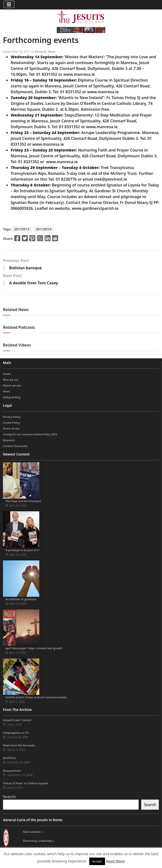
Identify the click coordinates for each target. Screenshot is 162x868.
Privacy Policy (12, 417)
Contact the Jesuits (15, 446)
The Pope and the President (23, 501)
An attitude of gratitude (21, 599)
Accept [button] (97, 861)
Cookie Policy (12, 423)
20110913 (22, 229)
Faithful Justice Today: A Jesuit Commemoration (36, 697)
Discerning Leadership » (39, 841)
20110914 (44, 229)
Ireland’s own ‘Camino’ (17, 720)
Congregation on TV (16, 733)
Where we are (12, 385)
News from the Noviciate (19, 745)
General (40, 52)
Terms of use (11, 428)
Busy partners (12, 771)
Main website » (33, 832)
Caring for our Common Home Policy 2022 (30, 434)
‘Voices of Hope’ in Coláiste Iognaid (25, 783)
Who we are (11, 380)
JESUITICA (9, 758)
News (52, 52)
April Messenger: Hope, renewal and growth (34, 648)
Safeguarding (12, 397)
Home (7, 374)
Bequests (9, 440)
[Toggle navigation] (9, 4)
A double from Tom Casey (34, 283)
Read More (115, 861)
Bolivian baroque (26, 268)
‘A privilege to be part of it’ (22, 550)
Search (9, 797)
